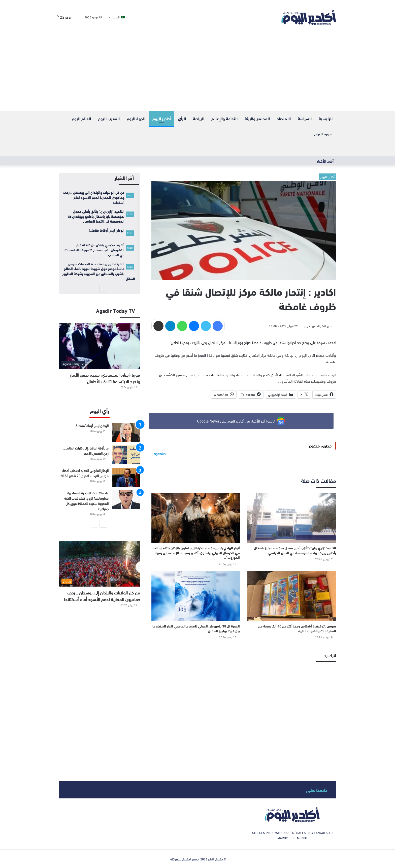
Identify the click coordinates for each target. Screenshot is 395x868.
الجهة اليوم (136, 118)
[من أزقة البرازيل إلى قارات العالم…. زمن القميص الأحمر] (126, 455)
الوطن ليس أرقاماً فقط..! (92, 425)
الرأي (182, 118)
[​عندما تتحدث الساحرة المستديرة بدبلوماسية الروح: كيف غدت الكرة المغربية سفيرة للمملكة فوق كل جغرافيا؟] (126, 500)
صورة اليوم (323, 133)
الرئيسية (326, 118)
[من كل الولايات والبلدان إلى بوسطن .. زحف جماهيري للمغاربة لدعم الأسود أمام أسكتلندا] (100, 564)
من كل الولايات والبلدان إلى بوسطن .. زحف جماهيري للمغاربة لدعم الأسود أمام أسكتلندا (102, 596)
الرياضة (199, 118)
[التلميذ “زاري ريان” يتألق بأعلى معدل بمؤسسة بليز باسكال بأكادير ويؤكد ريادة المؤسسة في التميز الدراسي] (292, 518)
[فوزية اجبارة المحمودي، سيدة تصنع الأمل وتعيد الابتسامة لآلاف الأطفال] (100, 346)
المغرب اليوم (109, 118)
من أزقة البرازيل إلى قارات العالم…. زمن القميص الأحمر (86, 451)
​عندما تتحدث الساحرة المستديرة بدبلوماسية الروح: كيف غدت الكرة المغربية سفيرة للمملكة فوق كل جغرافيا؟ (86, 501)
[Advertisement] (197, 73)
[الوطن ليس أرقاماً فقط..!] (126, 432)
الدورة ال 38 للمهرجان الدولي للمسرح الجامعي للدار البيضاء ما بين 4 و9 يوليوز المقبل (196, 628)
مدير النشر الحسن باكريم (318, 326)
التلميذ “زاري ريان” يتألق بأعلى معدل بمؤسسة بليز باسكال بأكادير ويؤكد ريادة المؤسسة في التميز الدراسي (295, 550)
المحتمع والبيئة (257, 118)
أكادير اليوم (162, 118)
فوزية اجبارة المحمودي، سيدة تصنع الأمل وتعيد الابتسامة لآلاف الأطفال (105, 378)
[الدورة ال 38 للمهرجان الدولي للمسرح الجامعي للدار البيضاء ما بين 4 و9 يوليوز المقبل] (196, 596)
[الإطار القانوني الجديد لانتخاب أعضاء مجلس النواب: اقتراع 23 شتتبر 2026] (126, 477)
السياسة (305, 118)
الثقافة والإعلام (224, 118)
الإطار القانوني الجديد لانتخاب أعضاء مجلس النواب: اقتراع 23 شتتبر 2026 (84, 473)
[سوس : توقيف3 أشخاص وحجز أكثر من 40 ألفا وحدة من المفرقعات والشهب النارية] (292, 596)
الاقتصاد (284, 118)
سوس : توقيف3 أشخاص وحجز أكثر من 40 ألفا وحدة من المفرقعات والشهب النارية (297, 628)
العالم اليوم (81, 118)
